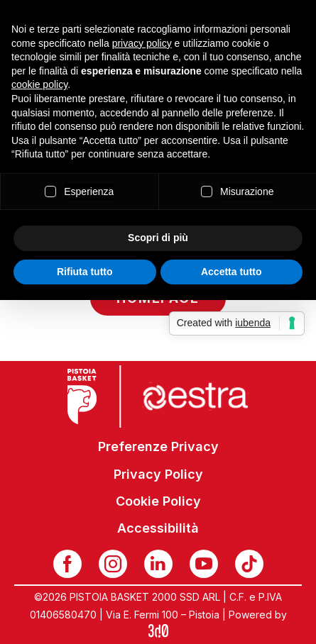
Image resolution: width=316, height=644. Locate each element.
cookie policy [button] (39, 84)
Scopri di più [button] (158, 238)
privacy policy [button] (142, 43)
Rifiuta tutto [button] (85, 272)
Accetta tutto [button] (231, 272)
